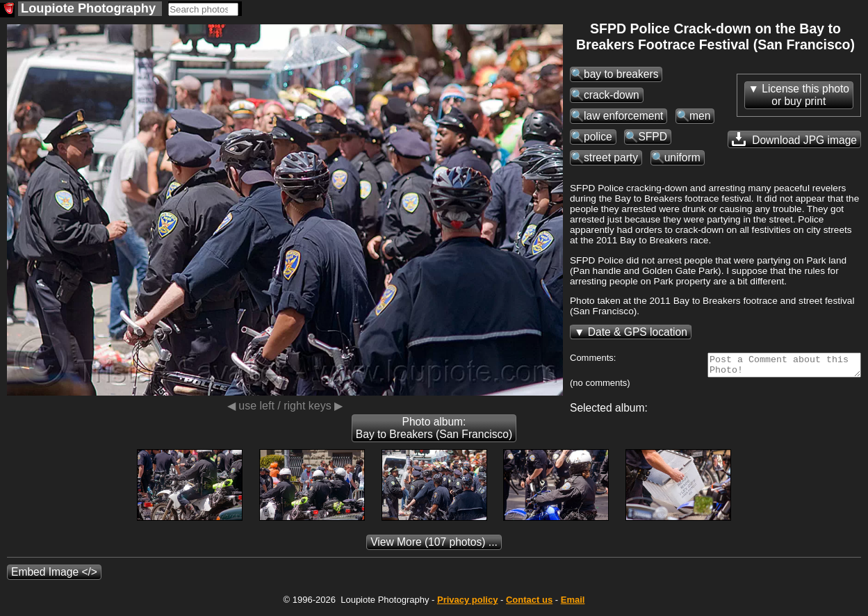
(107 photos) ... (434, 546)
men (700, 116)
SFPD (653, 137)
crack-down (612, 95)
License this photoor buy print (805, 95)
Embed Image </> (54, 576)
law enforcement (623, 116)
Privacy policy (467, 604)
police (598, 137)
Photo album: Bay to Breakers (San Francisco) (434, 432)
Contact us (529, 604)
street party (611, 157)
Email (573, 604)
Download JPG (794, 139)
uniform (682, 157)
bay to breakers (621, 74)
